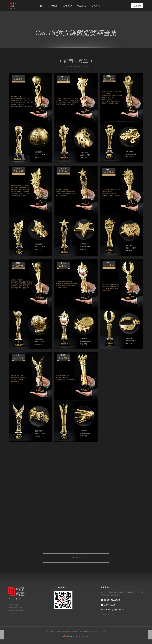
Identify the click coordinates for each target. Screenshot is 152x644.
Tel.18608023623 (110, 600)
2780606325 (108, 605)
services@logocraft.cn (112, 610)
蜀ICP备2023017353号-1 (96, 631)
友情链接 (111, 614)
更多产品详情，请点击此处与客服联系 (76, 67)
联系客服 (137, 6)
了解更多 (104, 614)
